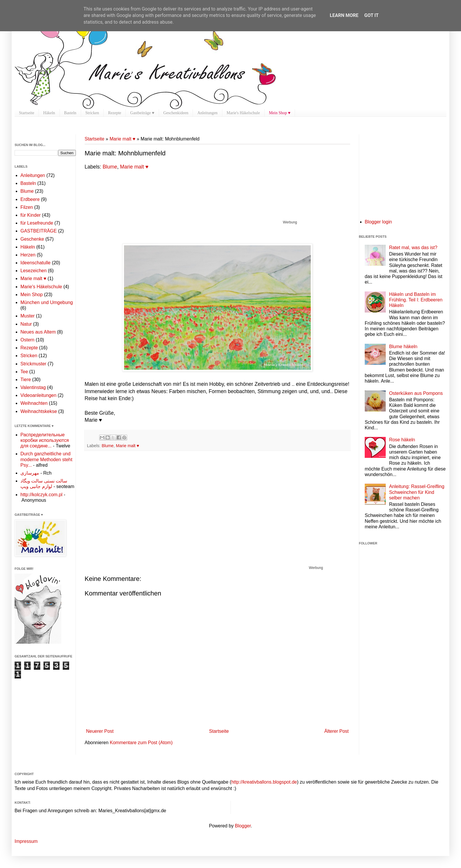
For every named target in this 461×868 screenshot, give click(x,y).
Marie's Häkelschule (243, 113)
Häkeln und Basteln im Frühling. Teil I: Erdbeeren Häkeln (416, 300)
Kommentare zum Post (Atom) (141, 743)
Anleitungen (207, 113)
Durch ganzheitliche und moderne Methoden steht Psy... (46, 459)
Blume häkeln (403, 347)
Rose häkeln (402, 440)
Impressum (26, 841)
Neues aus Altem (38, 332)
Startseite (27, 113)
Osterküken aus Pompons (416, 393)
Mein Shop (32, 295)
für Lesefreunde (37, 223)
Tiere (26, 380)
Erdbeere (30, 199)
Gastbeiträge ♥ (142, 113)
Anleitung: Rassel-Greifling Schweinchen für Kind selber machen (417, 492)
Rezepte (115, 113)
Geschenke (32, 239)
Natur (26, 324)
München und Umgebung (47, 302)
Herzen (28, 255)
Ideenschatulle (35, 263)
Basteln (70, 113)
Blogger (243, 826)
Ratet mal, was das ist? (413, 248)
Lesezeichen (34, 271)
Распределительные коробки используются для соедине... (45, 440)
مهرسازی (30, 473)
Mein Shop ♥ (280, 113)
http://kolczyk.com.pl (41, 495)
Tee (24, 372)
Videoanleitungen (38, 395)
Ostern (27, 340)
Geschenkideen (176, 113)
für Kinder (30, 215)
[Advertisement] (191, 205)
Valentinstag (33, 387)
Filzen (27, 207)
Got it (371, 15)
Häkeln (49, 113)
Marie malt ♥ (122, 139)
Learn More (344, 15)
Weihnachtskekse (39, 411)
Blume (110, 167)
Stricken (92, 113)
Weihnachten (34, 403)
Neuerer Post (100, 731)
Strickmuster (33, 364)
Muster (28, 316)
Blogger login (378, 222)
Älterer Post (336, 731)
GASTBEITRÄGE (39, 231)
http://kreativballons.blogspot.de (264, 782)
